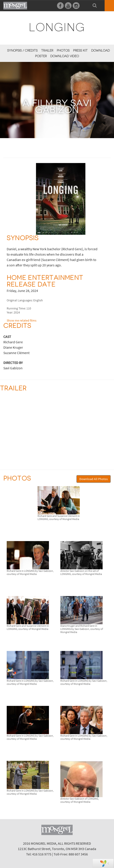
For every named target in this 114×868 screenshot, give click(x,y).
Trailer (47, 50)
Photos (63, 50)
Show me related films (22, 320)
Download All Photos (94, 479)
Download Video (65, 56)
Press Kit (80, 50)
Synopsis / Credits (22, 50)
